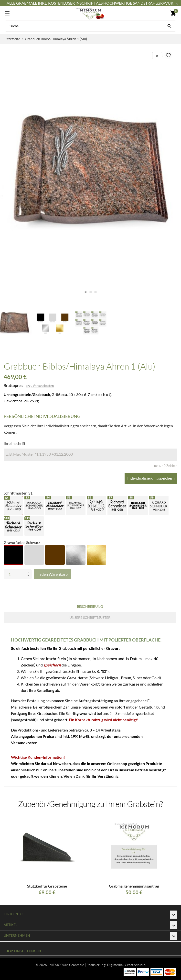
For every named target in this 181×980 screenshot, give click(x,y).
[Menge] (14, 574)
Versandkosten (24, 743)
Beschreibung (90, 606)
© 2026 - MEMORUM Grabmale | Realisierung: (71, 965)
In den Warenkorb (53, 574)
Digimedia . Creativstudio (126, 965)
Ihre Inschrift (15, 443)
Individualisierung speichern (151, 478)
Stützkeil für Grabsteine (47, 886)
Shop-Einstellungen (22, 951)
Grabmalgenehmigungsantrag (134, 886)
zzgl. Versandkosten (40, 386)
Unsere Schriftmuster (90, 617)
